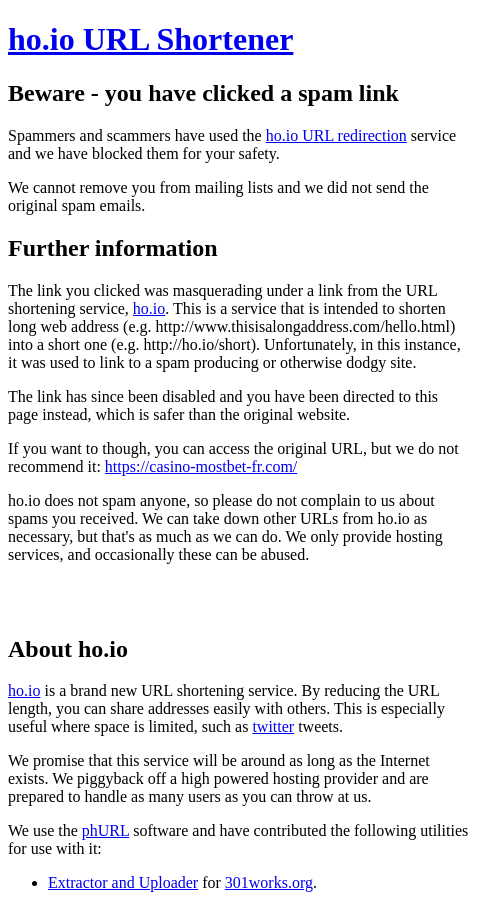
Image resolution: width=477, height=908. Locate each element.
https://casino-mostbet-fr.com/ (201, 466)
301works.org (269, 882)
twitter (273, 726)
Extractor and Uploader (123, 882)
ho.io (149, 308)
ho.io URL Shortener (150, 39)
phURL (105, 830)
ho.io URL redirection (336, 135)
